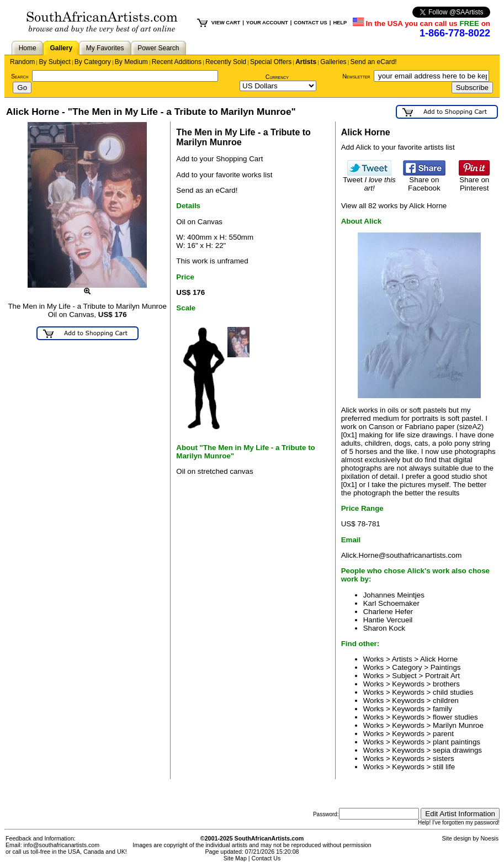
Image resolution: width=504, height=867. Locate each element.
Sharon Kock (384, 628)
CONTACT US (310, 23)
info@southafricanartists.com (62, 845)
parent (443, 734)
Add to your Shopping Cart (219, 159)
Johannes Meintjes (394, 595)
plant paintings (457, 742)
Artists (306, 62)
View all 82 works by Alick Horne (394, 206)
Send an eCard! (374, 62)
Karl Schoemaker (391, 603)
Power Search (158, 48)
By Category (93, 62)
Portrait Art (442, 676)
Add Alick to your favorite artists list (398, 147)
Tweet (369, 181)
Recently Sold (226, 62)
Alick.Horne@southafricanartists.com (402, 555)
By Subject (54, 62)
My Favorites (105, 48)
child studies (453, 692)
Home (28, 48)
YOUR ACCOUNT (267, 23)
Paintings (446, 667)
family (442, 709)
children (446, 701)
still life (444, 767)
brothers (446, 684)
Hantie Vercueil (388, 620)
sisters (444, 758)
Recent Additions (177, 62)
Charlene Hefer (388, 612)
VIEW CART (226, 23)
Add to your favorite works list (224, 175)
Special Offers (271, 62)
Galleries (333, 62)
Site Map (235, 858)
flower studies (455, 717)
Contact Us (266, 858)
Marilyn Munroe (458, 725)
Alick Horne (439, 659)
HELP (340, 23)
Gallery (61, 48)
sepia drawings (457, 750)
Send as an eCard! (207, 190)
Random (22, 62)
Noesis (489, 838)
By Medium (131, 62)
